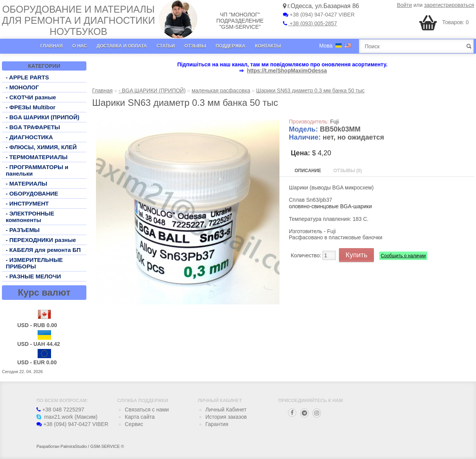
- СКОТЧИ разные (31, 97)
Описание (308, 171)
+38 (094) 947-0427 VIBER (319, 15)
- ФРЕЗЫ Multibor (31, 107)
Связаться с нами (147, 410)
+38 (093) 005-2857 (310, 23)
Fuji (335, 122)
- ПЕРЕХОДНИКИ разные (41, 240)
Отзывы (195, 46)
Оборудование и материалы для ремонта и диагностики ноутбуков (79, 20)
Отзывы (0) (347, 171)
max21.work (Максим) (67, 417)
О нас (79, 46)
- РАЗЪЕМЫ (23, 230)
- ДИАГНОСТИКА (29, 137)
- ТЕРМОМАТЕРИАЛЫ (37, 157)
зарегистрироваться (449, 5)
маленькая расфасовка (221, 90)
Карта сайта (140, 417)
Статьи (166, 46)
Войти (404, 5)
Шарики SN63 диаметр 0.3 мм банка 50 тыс (310, 90)
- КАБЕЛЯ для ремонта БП (43, 250)
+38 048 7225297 (60, 410)
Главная (51, 46)
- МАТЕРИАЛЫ (26, 183)
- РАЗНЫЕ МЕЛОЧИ (33, 276)
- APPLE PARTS (27, 77)
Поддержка (231, 46)
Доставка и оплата (122, 46)
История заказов (226, 417)
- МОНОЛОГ (22, 87)
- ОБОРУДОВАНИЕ (32, 193)
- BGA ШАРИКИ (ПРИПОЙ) (43, 117)
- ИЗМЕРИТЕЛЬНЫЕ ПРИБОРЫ (34, 263)
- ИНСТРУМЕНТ (27, 203)
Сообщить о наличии (403, 256)
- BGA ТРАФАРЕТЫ (33, 127)
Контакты (268, 46)
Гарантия (217, 424)
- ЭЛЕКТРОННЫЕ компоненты (30, 217)
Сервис (134, 424)
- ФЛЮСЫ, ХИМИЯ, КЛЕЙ (41, 147)
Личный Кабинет (226, 410)
